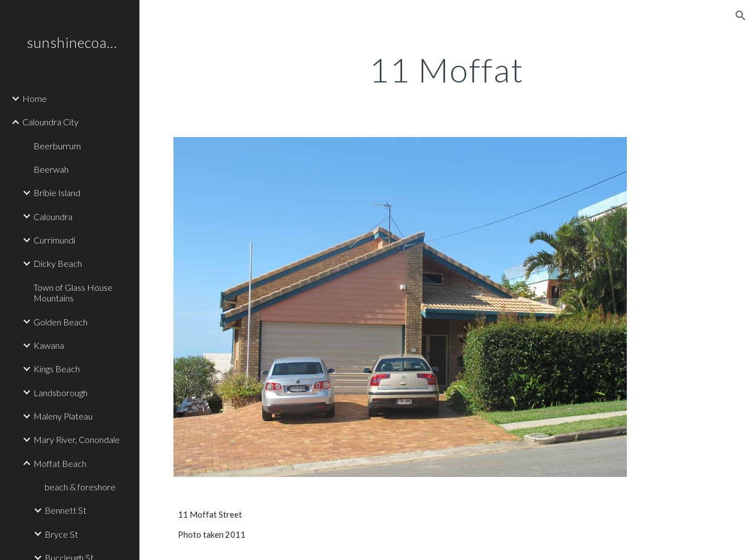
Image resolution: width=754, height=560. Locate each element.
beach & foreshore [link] (80, 487)
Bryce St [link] (61, 534)
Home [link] (35, 98)
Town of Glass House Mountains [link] (73, 293)
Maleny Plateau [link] (63, 416)
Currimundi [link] (54, 240)
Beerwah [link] (51, 169)
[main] (447, 70)
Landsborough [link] (61, 393)
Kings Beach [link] (57, 369)
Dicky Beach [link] (58, 263)
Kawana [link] (49, 345)
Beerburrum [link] (57, 146)
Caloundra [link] (53, 216)
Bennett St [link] (66, 510)
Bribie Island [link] (57, 193)
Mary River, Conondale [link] (77, 439)
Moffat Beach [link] (60, 463)
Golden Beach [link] (61, 322)
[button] (741, 16)
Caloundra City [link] (50, 122)
